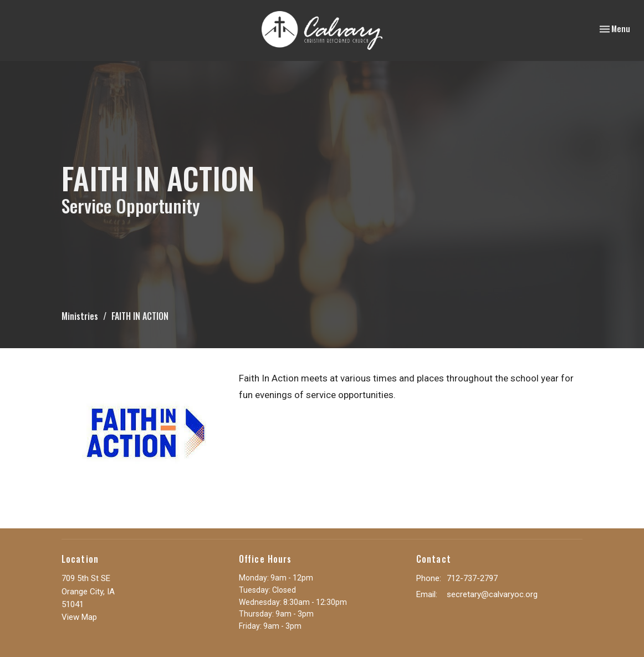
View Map (79, 617)
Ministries (80, 316)
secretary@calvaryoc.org (492, 594)
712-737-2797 (472, 578)
